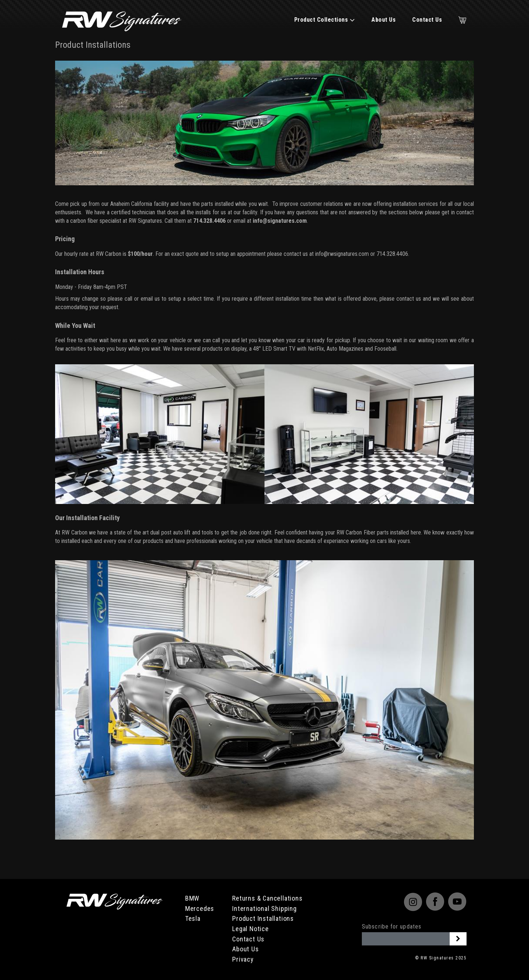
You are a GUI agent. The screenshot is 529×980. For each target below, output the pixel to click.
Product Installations (263, 918)
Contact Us (427, 20)
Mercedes (200, 909)
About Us (384, 20)
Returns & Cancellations (267, 898)
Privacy (243, 959)
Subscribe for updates (392, 927)
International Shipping (264, 909)
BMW (192, 898)
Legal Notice (251, 929)
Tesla (193, 918)
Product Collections (325, 20)
